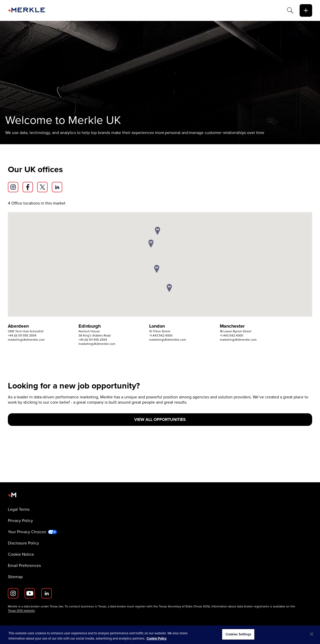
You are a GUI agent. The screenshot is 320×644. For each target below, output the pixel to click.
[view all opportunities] (160, 420)
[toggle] (306, 10)
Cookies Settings (238, 634)
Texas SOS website (21, 611)
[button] (158, 231)
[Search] (290, 10)
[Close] (312, 634)
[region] (160, 635)
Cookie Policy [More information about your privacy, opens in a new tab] (157, 638)
